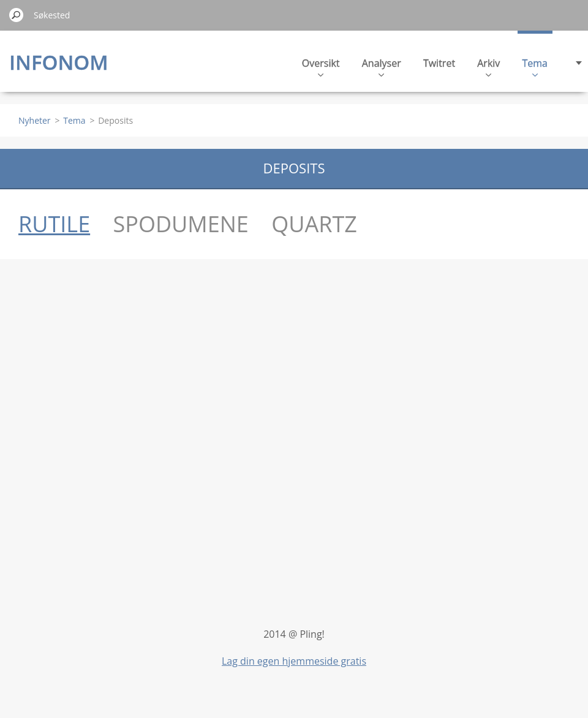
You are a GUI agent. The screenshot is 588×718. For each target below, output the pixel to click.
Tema (535, 66)
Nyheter (35, 120)
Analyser (382, 66)
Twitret (439, 63)
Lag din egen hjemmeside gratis (294, 661)
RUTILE (54, 224)
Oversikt (321, 66)
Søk (17, 15)
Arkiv (488, 66)
